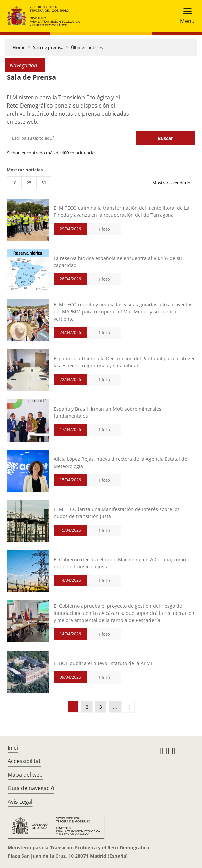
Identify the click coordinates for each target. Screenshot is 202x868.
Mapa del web (25, 775)
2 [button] (87, 707)
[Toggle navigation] (185, 16)
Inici (13, 748)
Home (19, 47)
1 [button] (73, 707)
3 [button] (101, 707)
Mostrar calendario (171, 183)
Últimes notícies (87, 47)
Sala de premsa (48, 47)
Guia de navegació (31, 788)
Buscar (165, 138)
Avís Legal (20, 802)
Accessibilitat (24, 761)
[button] (129, 707)
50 (44, 183)
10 (14, 183)
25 (29, 183)
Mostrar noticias (25, 170)
